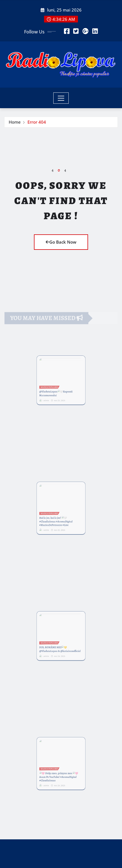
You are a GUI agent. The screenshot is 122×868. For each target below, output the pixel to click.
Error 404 (37, 122)
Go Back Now (61, 242)
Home (15, 122)
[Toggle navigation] (61, 98)
